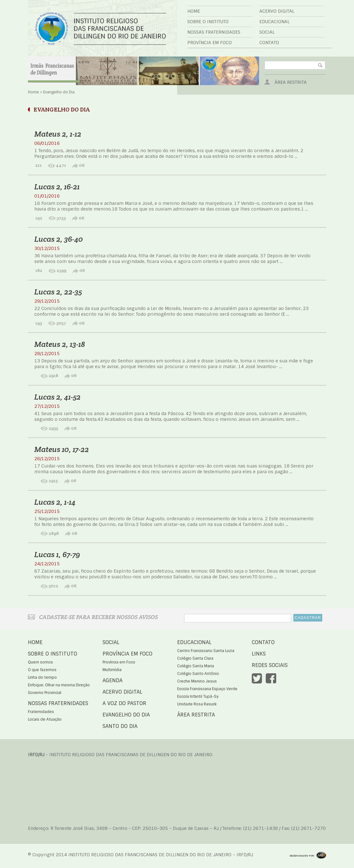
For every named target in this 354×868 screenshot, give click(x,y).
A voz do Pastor (124, 703)
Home (194, 11)
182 (38, 270)
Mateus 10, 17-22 (62, 449)
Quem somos (40, 662)
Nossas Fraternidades (214, 32)
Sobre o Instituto (208, 22)
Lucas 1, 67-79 (57, 554)
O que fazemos (42, 670)
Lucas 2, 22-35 (58, 292)
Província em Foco (210, 43)
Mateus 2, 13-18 (60, 344)
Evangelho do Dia (126, 715)
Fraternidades (41, 712)
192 (38, 218)
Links (259, 654)
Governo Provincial (45, 693)
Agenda (113, 680)
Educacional (274, 22)
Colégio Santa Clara (195, 658)
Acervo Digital (277, 11)
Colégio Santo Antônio (198, 674)
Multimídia (112, 670)
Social (267, 32)
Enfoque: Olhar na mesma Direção (59, 685)
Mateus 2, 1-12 (58, 134)
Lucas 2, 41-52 (57, 397)
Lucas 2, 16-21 (57, 187)
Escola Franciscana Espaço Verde (207, 689)
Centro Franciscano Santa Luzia (206, 651)
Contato (269, 43)
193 (38, 323)
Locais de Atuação (45, 719)
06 (78, 165)
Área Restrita (291, 82)
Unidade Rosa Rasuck (197, 704)
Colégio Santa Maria (196, 666)
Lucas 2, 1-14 (55, 502)
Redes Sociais (270, 665)
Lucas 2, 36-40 (59, 239)
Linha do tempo (42, 677)
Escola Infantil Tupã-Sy (198, 696)
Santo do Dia (120, 726)
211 (38, 165)
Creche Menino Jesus (197, 681)
